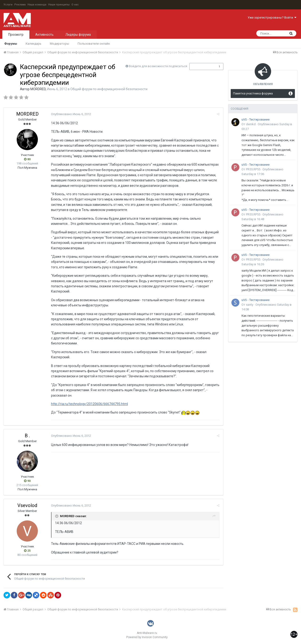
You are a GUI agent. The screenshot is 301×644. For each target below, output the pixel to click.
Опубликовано (71, 114)
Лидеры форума (78, 35)
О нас (75, 5)
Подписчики (201, 66)
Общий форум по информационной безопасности (109, 89)
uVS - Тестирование (255, 119)
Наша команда (37, 5)
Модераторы (59, 44)
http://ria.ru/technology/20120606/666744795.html (89, 404)
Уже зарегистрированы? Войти (272, 18)
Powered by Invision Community (147, 637)
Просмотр (16, 35)
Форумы (11, 44)
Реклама (20, 5)
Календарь (34, 44)
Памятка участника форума (253, 93)
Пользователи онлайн (94, 44)
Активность (44, 35)
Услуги (8, 5)
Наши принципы (59, 5)
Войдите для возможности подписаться (158, 66)
